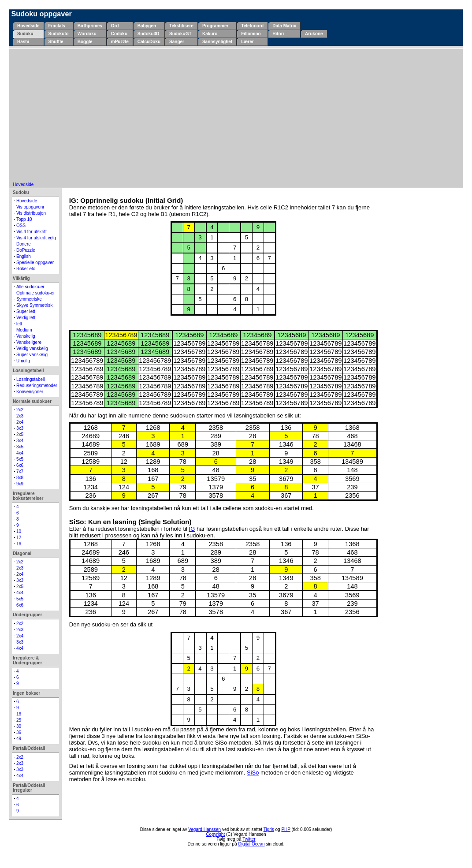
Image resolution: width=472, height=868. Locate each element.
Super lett (26, 311)
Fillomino (251, 34)
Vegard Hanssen (204, 829)
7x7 (20, 471)
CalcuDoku (149, 42)
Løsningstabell (30, 379)
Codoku (119, 34)
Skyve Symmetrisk (34, 305)
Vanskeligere (29, 342)
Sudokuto (59, 34)
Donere (24, 244)
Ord (115, 26)
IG (192, 529)
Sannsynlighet (217, 42)
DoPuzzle (26, 250)
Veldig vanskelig (32, 348)
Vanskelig (26, 336)
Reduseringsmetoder (37, 386)
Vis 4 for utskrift (32, 232)
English (24, 256)
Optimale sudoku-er (35, 293)
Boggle (85, 42)
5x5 (20, 459)
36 (19, 732)
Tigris (269, 829)
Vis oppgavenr (30, 207)
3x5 (20, 447)
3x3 (20, 428)
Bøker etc (26, 269)
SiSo (253, 773)
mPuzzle (120, 42)
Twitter (249, 839)
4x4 (20, 453)
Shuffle (56, 42)
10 (19, 531)
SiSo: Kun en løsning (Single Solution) (130, 522)
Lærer (247, 42)
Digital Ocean (252, 844)
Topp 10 (24, 219)
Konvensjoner (30, 392)
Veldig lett (26, 318)
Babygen (147, 26)
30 (19, 726)
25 (19, 720)
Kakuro (210, 34)
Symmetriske (29, 299)
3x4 (20, 441)
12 (19, 538)
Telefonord (252, 26)
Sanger (177, 42)
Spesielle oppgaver (35, 263)
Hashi (23, 42)
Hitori (278, 34)
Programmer (215, 26)
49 (19, 739)
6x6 (20, 465)
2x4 (20, 422)
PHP (286, 829)
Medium (24, 330)
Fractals (57, 26)
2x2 (20, 410)
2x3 (20, 416)
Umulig (23, 361)
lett (19, 324)
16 (19, 544)
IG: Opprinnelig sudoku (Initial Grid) (126, 200)
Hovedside (28, 26)
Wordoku (87, 34)
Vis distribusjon (31, 213)
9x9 (20, 484)
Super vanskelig (32, 355)
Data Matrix (284, 26)
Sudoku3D (148, 34)
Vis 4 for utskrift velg (36, 238)
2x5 (20, 434)
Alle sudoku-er (30, 287)
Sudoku (25, 34)
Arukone (314, 34)
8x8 (20, 478)
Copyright (215, 834)
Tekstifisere (181, 26)
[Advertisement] (236, 116)
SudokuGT (180, 34)
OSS (21, 225)
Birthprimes (90, 26)
